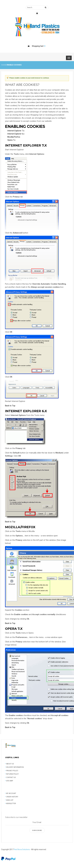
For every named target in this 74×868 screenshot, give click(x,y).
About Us (10, 764)
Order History (12, 797)
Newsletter (11, 804)
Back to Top (10, 406)
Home (4, 65)
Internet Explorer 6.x (16, 134)
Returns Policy (12, 774)
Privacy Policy (12, 771)
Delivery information (15, 767)
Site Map (10, 781)
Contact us (11, 777)
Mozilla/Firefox (14, 137)
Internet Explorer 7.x (16, 131)
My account (11, 793)
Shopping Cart (39, 46)
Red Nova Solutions (22, 849)
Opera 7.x (11, 140)
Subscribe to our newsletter (16, 817)
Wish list (10, 800)
